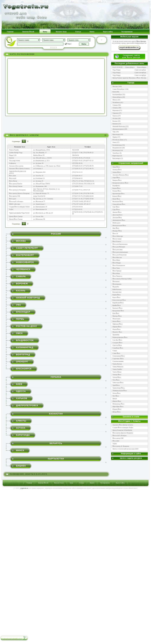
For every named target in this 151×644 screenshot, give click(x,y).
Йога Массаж (117, 257)
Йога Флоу (116, 273)
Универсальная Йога (120, 390)
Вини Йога (116, 199)
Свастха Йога (117, 345)
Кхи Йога (116, 313)
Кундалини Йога (118, 311)
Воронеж (22, 284)
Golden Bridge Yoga (16, 152)
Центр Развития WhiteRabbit (122, 430)
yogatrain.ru (24, 488)
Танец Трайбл (117, 369)
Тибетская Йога (118, 382)
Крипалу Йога (117, 308)
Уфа (19, 305)
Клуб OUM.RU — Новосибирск (124, 67)
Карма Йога (117, 295)
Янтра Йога (117, 412)
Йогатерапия (117, 284)
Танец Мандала (118, 367)
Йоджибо (116, 287)
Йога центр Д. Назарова (17, 190)
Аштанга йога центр (16, 166)
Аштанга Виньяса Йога (121, 175)
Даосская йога (118, 215)
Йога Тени (116, 268)
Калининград (25, 347)
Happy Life (13, 155)
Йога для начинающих (120, 252)
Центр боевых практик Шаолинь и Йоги (126, 78)
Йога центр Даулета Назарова (19, 193)
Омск (19, 333)
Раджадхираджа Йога (120, 337)
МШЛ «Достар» (15, 204)
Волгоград (23, 355)
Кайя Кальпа (117, 289)
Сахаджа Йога (117, 343)
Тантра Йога (117, 375)
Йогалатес (116, 281)
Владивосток (25, 340)
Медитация (117, 319)
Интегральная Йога (119, 225)
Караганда (23, 435)
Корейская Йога (118, 303)
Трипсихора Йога (119, 388)
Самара (21, 276)
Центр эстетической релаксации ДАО (126, 449)
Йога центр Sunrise (16, 184)
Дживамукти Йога (119, 220)
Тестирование (105, 483)
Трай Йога (116, 385)
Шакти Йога (117, 401)
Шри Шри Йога (118, 406)
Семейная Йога (118, 348)
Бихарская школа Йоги (120, 183)
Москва (21, 241)
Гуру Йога (116, 209)
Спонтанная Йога (119, 356)
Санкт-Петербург (27, 248)
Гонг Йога (116, 207)
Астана (21, 428)
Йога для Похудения (120, 255)
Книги (92, 483)
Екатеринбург (25, 255)
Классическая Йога (119, 300)
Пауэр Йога (117, 329)
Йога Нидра (117, 263)
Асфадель (13, 163)
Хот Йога (116, 396)
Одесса (21, 391)
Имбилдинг (117, 223)
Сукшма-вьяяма (118, 361)
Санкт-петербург (140, 70)
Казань (21, 291)
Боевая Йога (117, 191)
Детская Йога (117, 217)
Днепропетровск (27, 405)
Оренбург (22, 362)
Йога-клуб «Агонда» (16, 201)
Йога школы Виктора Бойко (122, 279)
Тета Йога (116, 380)
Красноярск (24, 369)
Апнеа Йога (117, 172)
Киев (19, 384)
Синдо (115, 351)
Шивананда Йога (118, 404)
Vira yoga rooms (15, 160)
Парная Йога (117, 327)
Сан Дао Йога (117, 340)
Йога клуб (13, 178)
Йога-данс (13, 199)
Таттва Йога (117, 377)
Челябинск (23, 269)
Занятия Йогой (43, 483)
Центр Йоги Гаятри (16, 216)
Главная (29, 483)
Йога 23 (115, 233)
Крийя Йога (117, 305)
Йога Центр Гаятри (16, 186)
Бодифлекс (116, 185)
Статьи (81, 483)
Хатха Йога (117, 393)
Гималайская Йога (119, 204)
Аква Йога (116, 167)
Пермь (20, 319)
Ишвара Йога (117, 231)
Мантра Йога (117, 316)
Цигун (115, 398)
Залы (71, 483)
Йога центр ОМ (15, 196)
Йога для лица (118, 249)
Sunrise (12, 158)
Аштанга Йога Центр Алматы (19, 168)
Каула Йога (117, 297)
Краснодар (23, 312)
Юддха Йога (117, 409)
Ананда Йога (117, 170)
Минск (20, 450)
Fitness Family (14, 150)
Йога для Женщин (119, 247)
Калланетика (117, 292)
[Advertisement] (56, 125)
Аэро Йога (116, 177)
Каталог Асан (59, 483)
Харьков (22, 398)
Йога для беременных (120, 244)
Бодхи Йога (117, 188)
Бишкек (21, 466)
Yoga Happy (117, 70)
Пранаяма (116, 335)
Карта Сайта (120, 483)
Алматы (21, 421)
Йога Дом (12, 176)
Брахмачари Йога (119, 193)
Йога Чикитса (117, 276)
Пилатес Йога (117, 332)
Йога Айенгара (118, 236)
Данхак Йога (117, 212)
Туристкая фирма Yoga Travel (19, 213)
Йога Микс (116, 260)
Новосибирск (25, 262)
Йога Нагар (13, 181)
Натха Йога (117, 321)
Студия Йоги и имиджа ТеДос (20, 207)
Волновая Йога (118, 201)
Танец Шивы (117, 372)
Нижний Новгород (28, 298)
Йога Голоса (117, 241)
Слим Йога (116, 353)
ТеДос (11, 209)
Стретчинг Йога (118, 359)
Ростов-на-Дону (27, 326)
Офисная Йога (118, 324)
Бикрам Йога (117, 180)
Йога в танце (117, 239)
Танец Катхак (117, 364)
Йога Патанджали (119, 265)
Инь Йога (116, 228)
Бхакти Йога (117, 196)
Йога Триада (117, 271)
